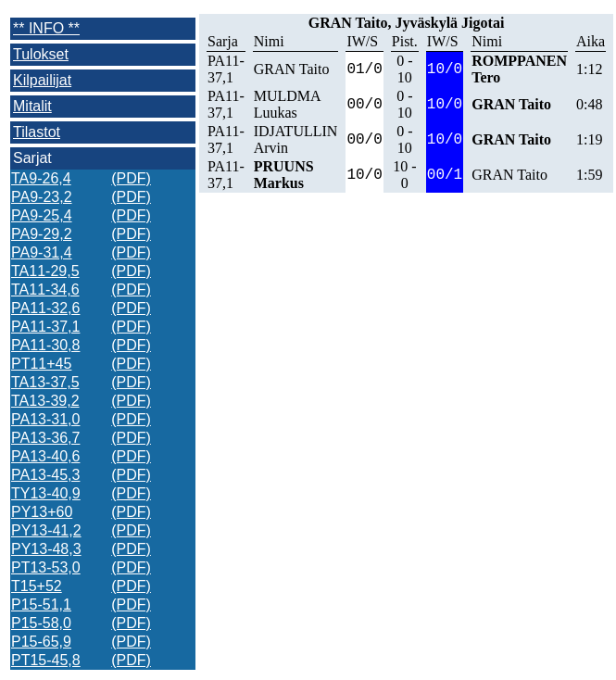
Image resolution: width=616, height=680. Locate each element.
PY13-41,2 (46, 530)
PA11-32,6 (45, 308)
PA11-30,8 (45, 345)
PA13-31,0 (45, 419)
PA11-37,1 (45, 327)
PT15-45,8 (46, 660)
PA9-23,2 (42, 197)
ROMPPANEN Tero (519, 69)
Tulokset (41, 54)
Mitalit (32, 106)
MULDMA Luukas (287, 104)
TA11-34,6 (45, 290)
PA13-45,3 (45, 475)
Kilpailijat (42, 80)
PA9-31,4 (42, 252)
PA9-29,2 (42, 234)
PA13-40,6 (45, 456)
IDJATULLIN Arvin (296, 139)
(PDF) (131, 178)
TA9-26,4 (41, 178)
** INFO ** (46, 28)
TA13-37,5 (45, 382)
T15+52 (37, 586)
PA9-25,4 (42, 215)
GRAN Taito (292, 69)
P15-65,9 (41, 642)
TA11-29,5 (45, 271)
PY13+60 (42, 512)
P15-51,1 (41, 604)
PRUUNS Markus (284, 175)
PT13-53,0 (46, 567)
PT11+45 (41, 364)
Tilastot (37, 132)
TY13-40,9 (46, 493)
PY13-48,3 (46, 549)
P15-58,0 (41, 623)
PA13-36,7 (45, 438)
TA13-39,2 (45, 401)
